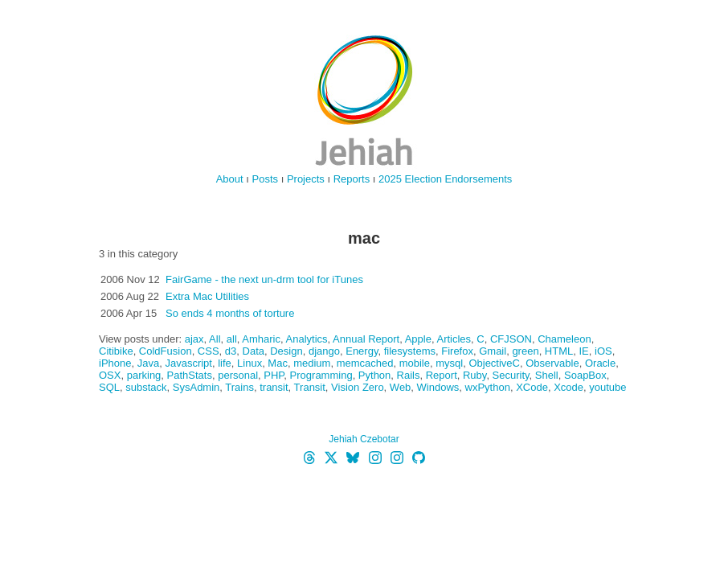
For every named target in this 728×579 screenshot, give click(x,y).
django (324, 351)
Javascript (188, 363)
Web (401, 387)
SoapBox (585, 375)
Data (254, 351)
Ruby (474, 375)
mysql (449, 363)
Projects (306, 179)
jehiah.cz (364, 101)
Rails (409, 375)
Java (148, 363)
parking (144, 375)
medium (312, 363)
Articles (454, 339)
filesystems (410, 351)
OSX (110, 375)
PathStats (190, 375)
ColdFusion (166, 351)
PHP (274, 375)
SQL (109, 387)
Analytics (307, 339)
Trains (239, 387)
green (525, 351)
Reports (352, 179)
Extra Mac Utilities (207, 296)
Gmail (493, 351)
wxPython (488, 387)
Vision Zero (358, 387)
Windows (438, 387)
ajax (194, 339)
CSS (209, 351)
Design (286, 351)
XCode (532, 387)
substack (146, 387)
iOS (603, 351)
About (230, 179)
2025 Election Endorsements (445, 179)
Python (374, 375)
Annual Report (366, 339)
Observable (552, 363)
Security (511, 375)
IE (583, 351)
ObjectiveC (494, 363)
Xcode (568, 387)
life (225, 363)
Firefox (457, 351)
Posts (266, 179)
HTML (559, 351)
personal (238, 375)
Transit (310, 387)
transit (274, 387)
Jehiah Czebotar (364, 439)
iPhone (115, 363)
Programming (321, 375)
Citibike (116, 351)
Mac (278, 363)
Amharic (261, 339)
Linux (249, 363)
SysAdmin (196, 387)
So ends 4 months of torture (230, 313)
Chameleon (564, 339)
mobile (415, 363)
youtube (607, 387)
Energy (362, 351)
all (232, 339)
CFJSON (511, 339)
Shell (547, 375)
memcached (365, 363)
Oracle (600, 363)
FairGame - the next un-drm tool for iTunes (264, 279)
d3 (231, 351)
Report (442, 375)
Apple (418, 339)
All (215, 339)
